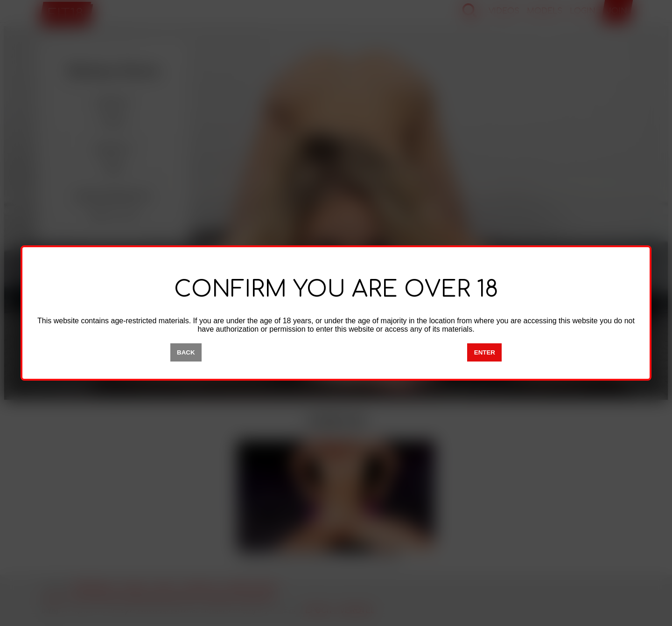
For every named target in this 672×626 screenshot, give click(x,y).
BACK (186, 352)
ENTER (485, 352)
